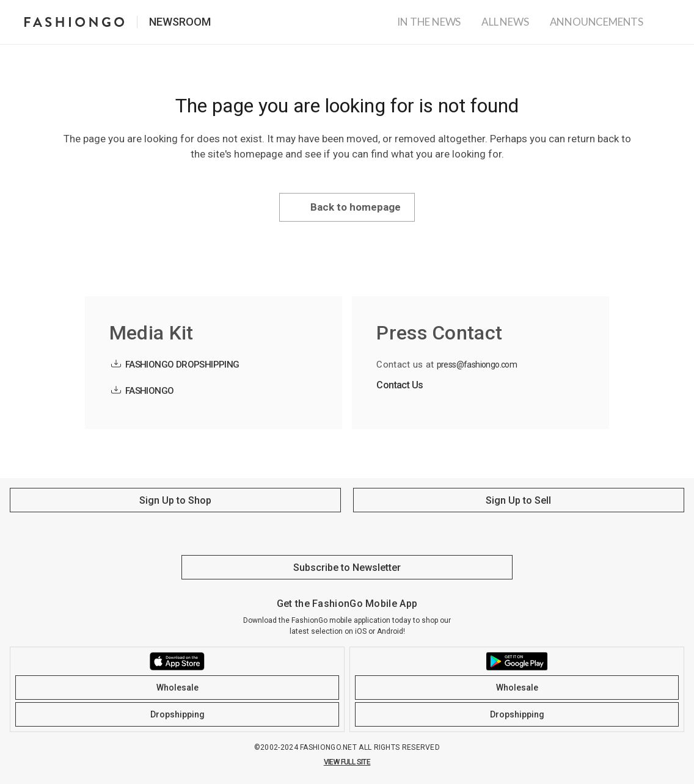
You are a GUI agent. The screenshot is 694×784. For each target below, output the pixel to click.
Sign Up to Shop (175, 500)
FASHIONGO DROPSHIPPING (182, 365)
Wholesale (177, 688)
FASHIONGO (150, 391)
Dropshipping (177, 714)
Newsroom (180, 22)
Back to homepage (356, 207)
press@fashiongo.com (477, 365)
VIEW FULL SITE (347, 762)
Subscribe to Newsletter (347, 568)
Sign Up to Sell (518, 500)
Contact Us (400, 385)
